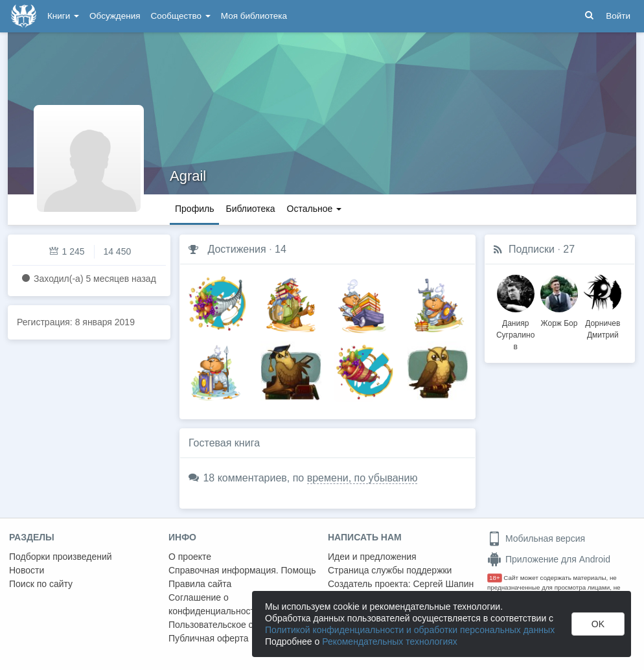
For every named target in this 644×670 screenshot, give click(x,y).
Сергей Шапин (443, 584)
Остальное (315, 209)
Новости (27, 570)
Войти (618, 16)
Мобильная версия (536, 538)
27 (569, 249)
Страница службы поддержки (390, 570)
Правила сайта (200, 584)
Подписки (532, 249)
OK (598, 624)
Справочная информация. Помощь (242, 570)
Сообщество (181, 16)
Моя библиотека (254, 16)
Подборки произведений (61, 557)
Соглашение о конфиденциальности (214, 604)
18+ (495, 578)
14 (281, 249)
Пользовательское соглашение (234, 625)
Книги (63, 16)
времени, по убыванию (362, 478)
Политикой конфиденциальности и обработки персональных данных (410, 630)
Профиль (194, 209)
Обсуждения (115, 16)
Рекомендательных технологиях (390, 641)
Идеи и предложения (372, 557)
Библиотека (250, 209)
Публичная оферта (209, 638)
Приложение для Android (549, 559)
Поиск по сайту (41, 584)
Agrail (188, 176)
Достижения (236, 249)
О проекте (190, 557)
